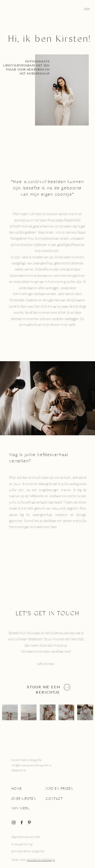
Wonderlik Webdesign (41, 860)
